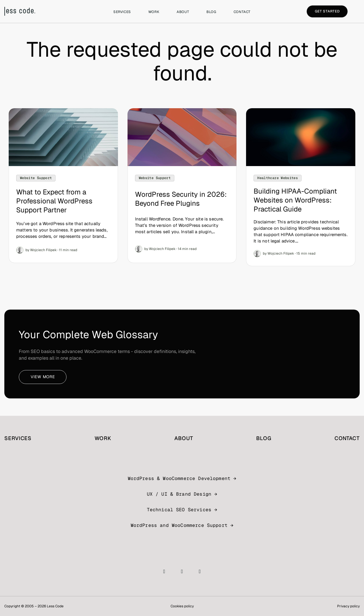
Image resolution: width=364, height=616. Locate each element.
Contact (242, 12)
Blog (211, 12)
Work (154, 12)
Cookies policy (182, 606)
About (183, 12)
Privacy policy (348, 606)
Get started (327, 11)
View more (43, 377)
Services (122, 12)
